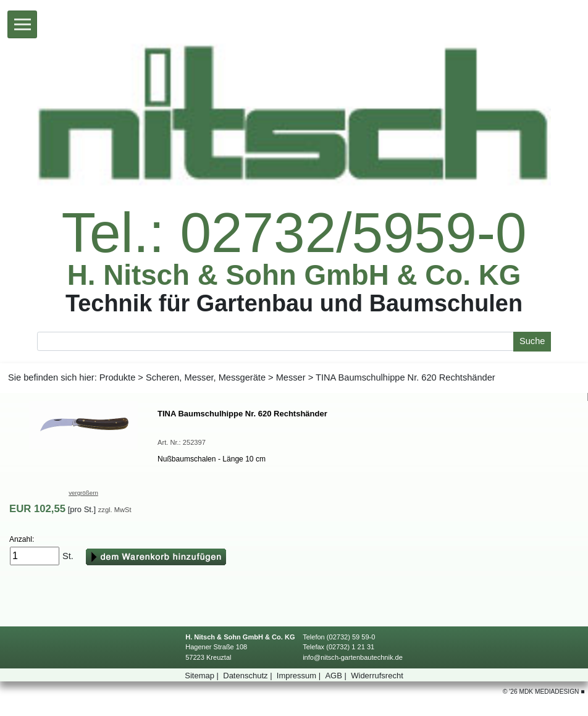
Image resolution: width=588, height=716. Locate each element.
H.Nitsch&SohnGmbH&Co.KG (294, 276)
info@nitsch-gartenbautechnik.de (353, 657)
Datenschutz (249, 676)
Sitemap (203, 676)
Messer (291, 377)
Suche (532, 341)
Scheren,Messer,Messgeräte (206, 377)
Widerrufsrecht (377, 676)
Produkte (117, 377)
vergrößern (83, 493)
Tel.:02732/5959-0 (294, 233)
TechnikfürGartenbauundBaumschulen (294, 303)
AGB (337, 676)
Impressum (300, 676)
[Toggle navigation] (22, 24)
